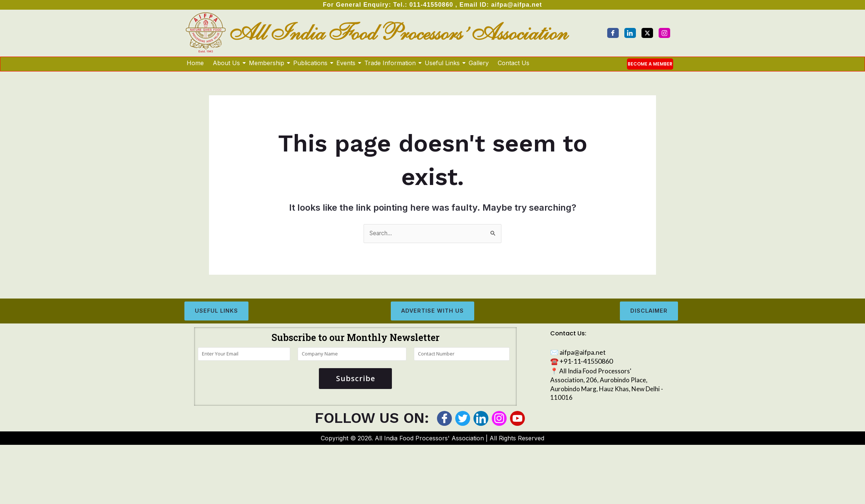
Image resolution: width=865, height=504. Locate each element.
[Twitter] (647, 33)
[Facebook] (613, 33)
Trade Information (390, 63)
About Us (227, 63)
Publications (311, 63)
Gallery (479, 63)
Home (195, 63)
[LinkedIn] (630, 33)
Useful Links (443, 63)
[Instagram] (664, 33)
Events (346, 63)
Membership (267, 63)
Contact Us (514, 63)
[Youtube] (517, 419)
